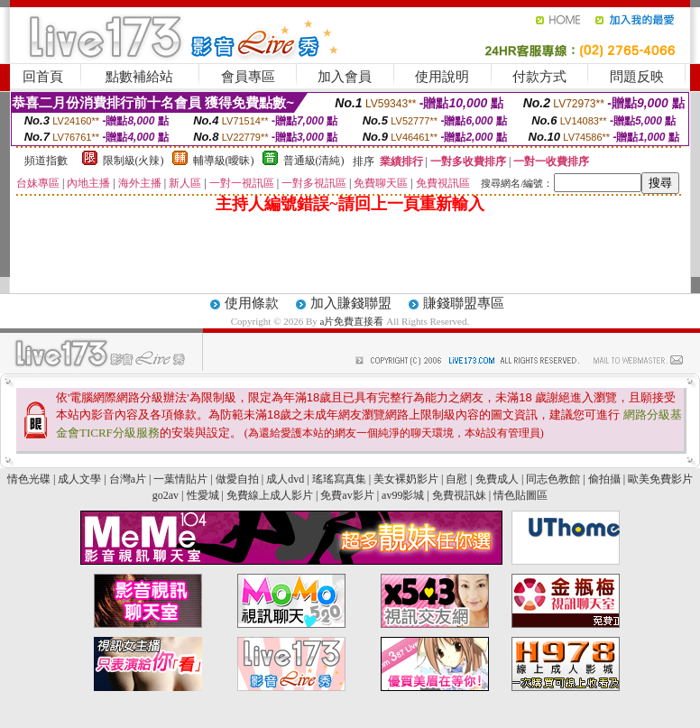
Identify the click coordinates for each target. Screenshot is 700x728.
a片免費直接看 (354, 321)
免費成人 (497, 479)
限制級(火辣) (134, 161)
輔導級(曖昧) (224, 161)
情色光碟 (29, 479)
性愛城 (203, 495)
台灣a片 (128, 479)
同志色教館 (553, 479)
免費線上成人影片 (270, 495)
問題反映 (637, 77)
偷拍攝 (604, 479)
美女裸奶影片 (406, 479)
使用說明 (442, 77)
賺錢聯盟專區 (464, 303)
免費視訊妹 (459, 495)
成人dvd (285, 479)
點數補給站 (139, 77)
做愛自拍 (237, 479)
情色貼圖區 (520, 495)
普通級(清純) (314, 161)
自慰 (456, 479)
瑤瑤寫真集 (339, 479)
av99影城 (403, 495)
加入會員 (345, 77)
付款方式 (539, 77)
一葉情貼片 (180, 479)
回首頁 (43, 77)
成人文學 (79, 479)
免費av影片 (347, 495)
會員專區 (248, 77)
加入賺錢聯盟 (351, 303)
